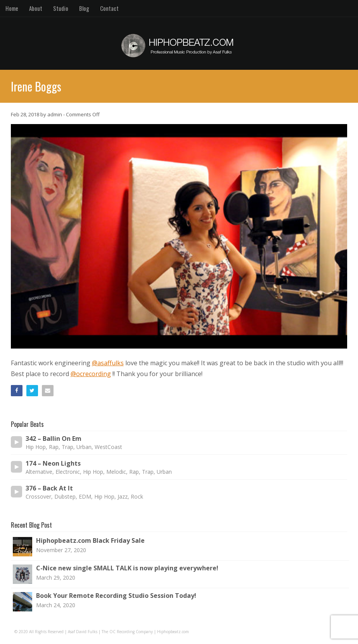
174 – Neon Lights (53, 464)
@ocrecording (91, 374)
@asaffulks (108, 363)
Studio (61, 8)
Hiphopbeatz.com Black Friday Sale (90, 540)
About (36, 8)
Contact (109, 8)
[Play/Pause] (17, 442)
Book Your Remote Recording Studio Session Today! (116, 596)
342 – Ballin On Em (54, 439)
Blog (84, 8)
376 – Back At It (49, 488)
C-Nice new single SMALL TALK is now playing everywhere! (127, 568)
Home (12, 8)
